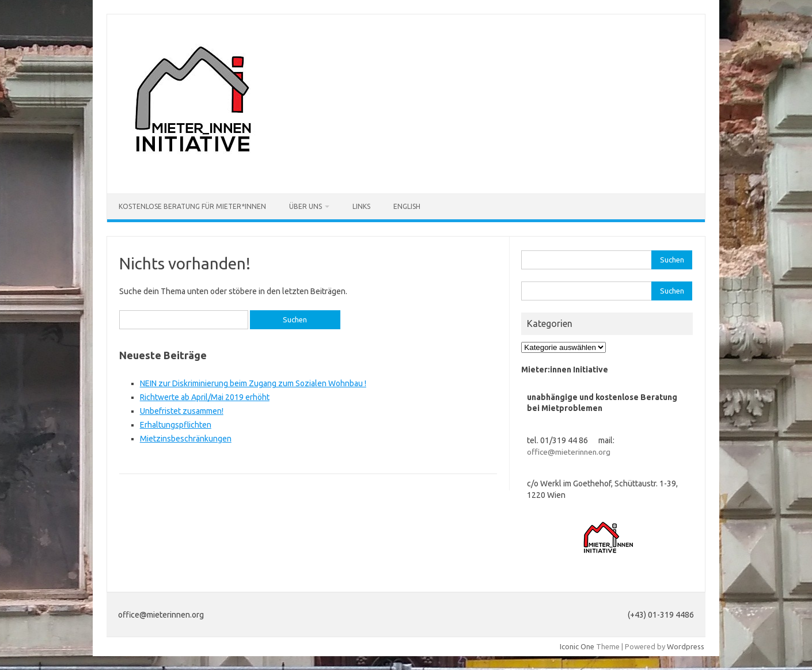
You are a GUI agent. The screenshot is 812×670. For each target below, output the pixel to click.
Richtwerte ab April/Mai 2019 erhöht (205, 397)
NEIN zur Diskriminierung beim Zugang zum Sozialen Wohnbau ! (253, 383)
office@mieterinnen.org (569, 452)
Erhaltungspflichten (176, 425)
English (407, 206)
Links (361, 206)
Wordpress (686, 646)
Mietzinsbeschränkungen (186, 439)
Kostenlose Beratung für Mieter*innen (192, 206)
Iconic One (577, 646)
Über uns (306, 206)
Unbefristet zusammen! (182, 411)
